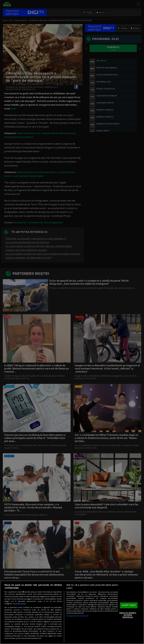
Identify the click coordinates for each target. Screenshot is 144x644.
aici (22, 626)
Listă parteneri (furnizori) (77, 616)
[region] (72, 612)
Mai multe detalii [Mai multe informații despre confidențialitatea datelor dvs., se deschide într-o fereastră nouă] (19, 603)
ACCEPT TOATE (129, 605)
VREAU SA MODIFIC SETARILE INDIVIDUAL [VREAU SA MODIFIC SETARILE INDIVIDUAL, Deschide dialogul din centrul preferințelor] (128, 615)
